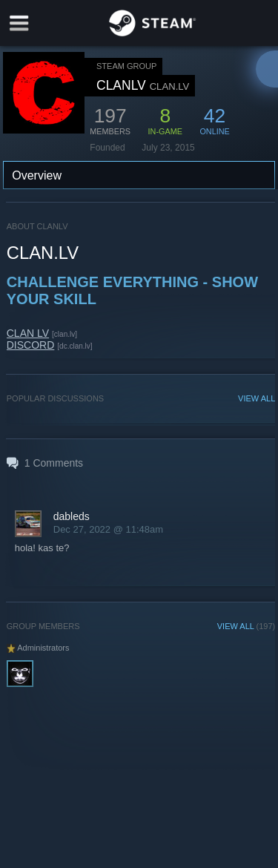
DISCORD (31, 345)
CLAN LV (28, 333)
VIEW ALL (257, 398)
